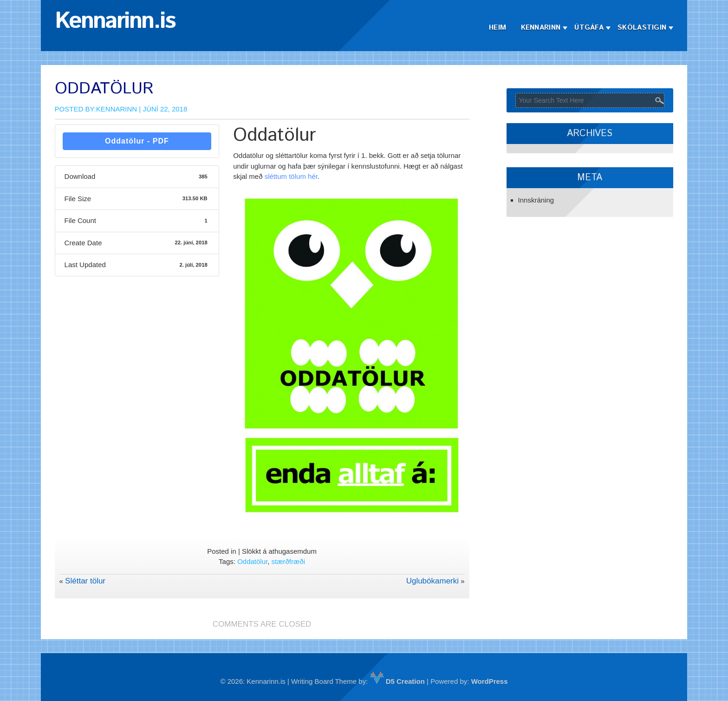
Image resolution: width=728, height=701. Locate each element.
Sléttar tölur (85, 581)
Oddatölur (252, 561)
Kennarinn (541, 28)
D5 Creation (397, 681)
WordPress (490, 681)
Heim (497, 28)
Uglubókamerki (432, 581)
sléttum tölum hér (291, 176)
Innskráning (536, 200)
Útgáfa (589, 28)
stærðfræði (289, 561)
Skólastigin (642, 28)
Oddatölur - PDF (137, 141)
